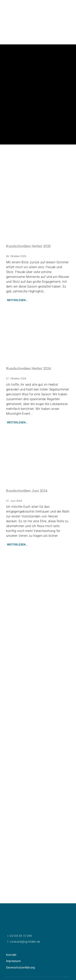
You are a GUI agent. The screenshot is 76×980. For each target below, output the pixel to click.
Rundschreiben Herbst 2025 (28, 225)
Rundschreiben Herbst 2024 (28, 347)
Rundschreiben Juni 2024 (27, 469)
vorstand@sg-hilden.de (25, 920)
